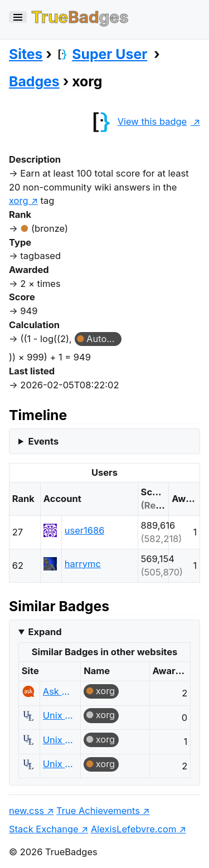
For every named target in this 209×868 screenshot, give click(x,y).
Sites (26, 54)
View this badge (137, 121)
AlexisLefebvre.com (133, 829)
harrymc (83, 564)
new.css (26, 811)
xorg (106, 691)
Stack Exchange (44, 829)
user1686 (85, 530)
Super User (101, 54)
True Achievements (98, 811)
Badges (34, 81)
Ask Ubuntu (59, 691)
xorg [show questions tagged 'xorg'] (19, 201)
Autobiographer (104, 339)
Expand (45, 632)
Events (43, 441)
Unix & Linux (59, 715)
